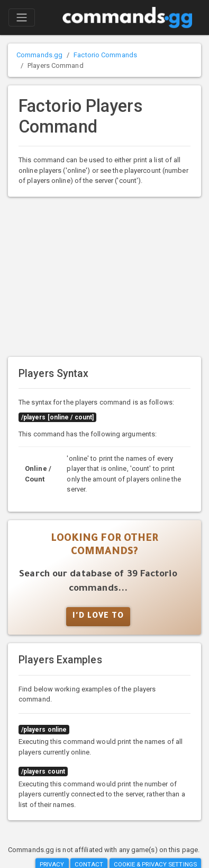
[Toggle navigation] (22, 17)
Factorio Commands (105, 55)
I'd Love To (98, 617)
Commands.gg (39, 55)
